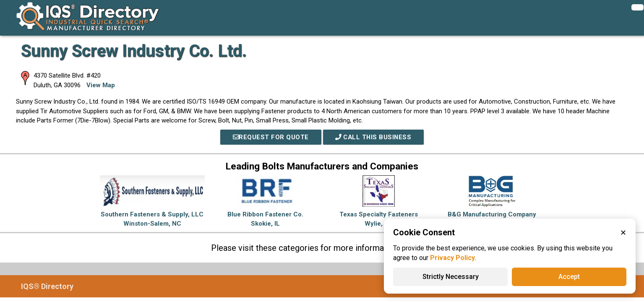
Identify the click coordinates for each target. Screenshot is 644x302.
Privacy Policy (452, 258)
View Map (101, 85)
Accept (569, 277)
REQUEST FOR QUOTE (270, 137)
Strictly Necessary (451, 277)
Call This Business (374, 137)
